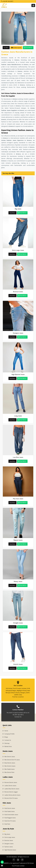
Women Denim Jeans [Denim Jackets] (11, 782)
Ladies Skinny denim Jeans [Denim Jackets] (12, 795)
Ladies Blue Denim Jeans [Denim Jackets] (12, 789)
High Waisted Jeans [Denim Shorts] (10, 850)
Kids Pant (7, 824)
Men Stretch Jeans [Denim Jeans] (10, 766)
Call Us (6, 48)
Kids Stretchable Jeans (11, 815)
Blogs (6, 737)
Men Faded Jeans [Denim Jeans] (9, 769)
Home (6, 731)
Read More (12, 213)
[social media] (14, 860)
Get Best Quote (16, 48)
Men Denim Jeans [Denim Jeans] (10, 757)
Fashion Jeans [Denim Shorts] (9, 847)
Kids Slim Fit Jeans (10, 821)
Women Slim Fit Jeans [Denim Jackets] (11, 798)
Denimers (14, 857)
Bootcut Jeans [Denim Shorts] (9, 840)
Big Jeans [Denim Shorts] (7, 834)
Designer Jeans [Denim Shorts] (9, 844)
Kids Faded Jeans (10, 811)
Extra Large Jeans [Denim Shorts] (10, 837)
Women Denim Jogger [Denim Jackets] (11, 792)
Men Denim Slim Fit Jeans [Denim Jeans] (12, 760)
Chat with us (28, 48)
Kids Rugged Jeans (10, 818)
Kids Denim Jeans (10, 808)
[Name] (33, 5)
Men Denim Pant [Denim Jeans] (9, 772)
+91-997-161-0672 (7, 1)
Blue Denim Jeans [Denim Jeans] (10, 763)
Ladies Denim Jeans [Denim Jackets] (10, 786)
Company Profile (9, 734)
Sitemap (7, 743)
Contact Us (8, 740)
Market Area (8, 746)
